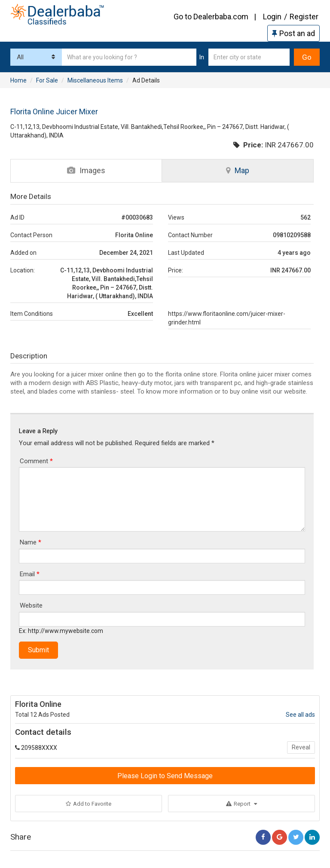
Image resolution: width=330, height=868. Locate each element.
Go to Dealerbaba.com (211, 17)
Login (272, 17)
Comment (36, 461)
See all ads (300, 715)
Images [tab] (86, 170)
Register (304, 17)
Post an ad (293, 33)
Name (31, 542)
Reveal (301, 747)
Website (31, 605)
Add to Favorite (89, 804)
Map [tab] (238, 170)
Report (241, 804)
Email (30, 574)
